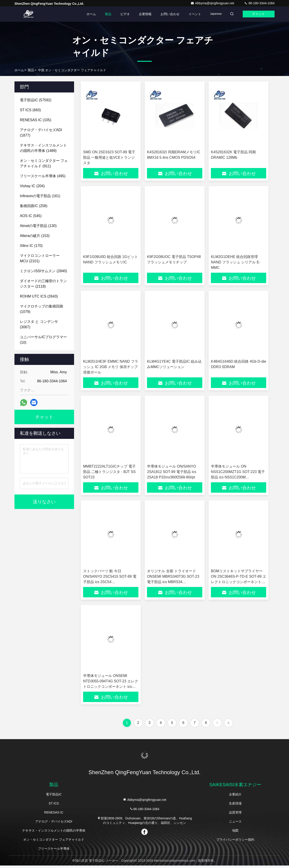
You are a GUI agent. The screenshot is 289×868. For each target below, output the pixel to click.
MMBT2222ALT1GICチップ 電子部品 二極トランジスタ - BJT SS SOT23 (109, 473)
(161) (40, 196)
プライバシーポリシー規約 (235, 842)
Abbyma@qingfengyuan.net (213, 3)
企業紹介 (235, 797)
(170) (31, 246)
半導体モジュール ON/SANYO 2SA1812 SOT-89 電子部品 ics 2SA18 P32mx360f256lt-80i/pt (172, 473)
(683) (30, 110)
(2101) (40, 258)
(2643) (39, 296)
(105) (36, 120)
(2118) (43, 284)
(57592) (36, 100)
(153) (35, 236)
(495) (43, 176)
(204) (32, 186)
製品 (104, 14)
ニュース (235, 824)
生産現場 (235, 806)
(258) (34, 206)
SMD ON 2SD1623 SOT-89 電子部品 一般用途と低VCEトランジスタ (109, 157)
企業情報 (141, 14)
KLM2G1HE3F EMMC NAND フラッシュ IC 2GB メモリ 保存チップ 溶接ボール (111, 368)
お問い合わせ (166, 14)
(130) (38, 226)
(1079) (42, 309)
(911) (44, 163)
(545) (31, 216)
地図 (235, 833)
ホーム (87, 14)
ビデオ (121, 14)
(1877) (41, 133)
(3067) (39, 324)
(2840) (43, 271)
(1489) (43, 148)
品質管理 (235, 815)
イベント (191, 14)
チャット (257, 14)
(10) (43, 340)
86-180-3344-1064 (259, 3)
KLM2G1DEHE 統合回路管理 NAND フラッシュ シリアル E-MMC (236, 263)
